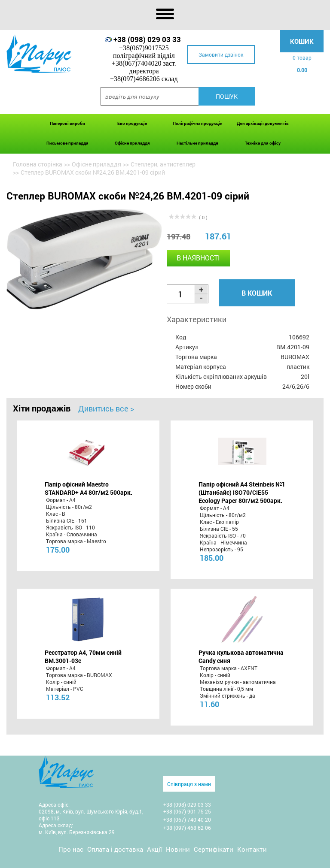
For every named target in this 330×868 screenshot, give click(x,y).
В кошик (257, 293)
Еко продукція (132, 123)
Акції (154, 849)
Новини (178, 849)
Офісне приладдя (132, 143)
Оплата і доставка (115, 849)
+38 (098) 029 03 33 (147, 39)
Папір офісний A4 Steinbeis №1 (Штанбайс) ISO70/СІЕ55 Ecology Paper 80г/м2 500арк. (242, 492)
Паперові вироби (67, 123)
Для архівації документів (263, 123)
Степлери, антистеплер (163, 164)
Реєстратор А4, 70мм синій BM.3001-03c (83, 656)
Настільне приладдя (197, 143)
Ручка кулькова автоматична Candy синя (241, 656)
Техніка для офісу (263, 143)
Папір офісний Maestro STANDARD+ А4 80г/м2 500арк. (89, 488)
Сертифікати (214, 849)
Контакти (252, 849)
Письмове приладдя (67, 143)
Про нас (71, 849)
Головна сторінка (38, 164)
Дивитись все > (106, 408)
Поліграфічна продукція (198, 123)
